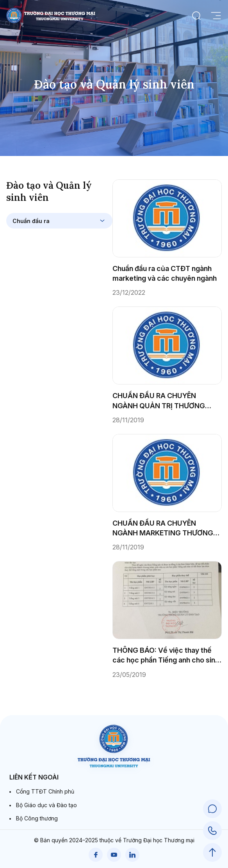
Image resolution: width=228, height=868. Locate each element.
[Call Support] (212, 831)
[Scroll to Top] (212, 852)
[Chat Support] (212, 809)
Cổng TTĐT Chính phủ (45, 791)
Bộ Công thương (37, 818)
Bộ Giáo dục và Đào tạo (46, 805)
